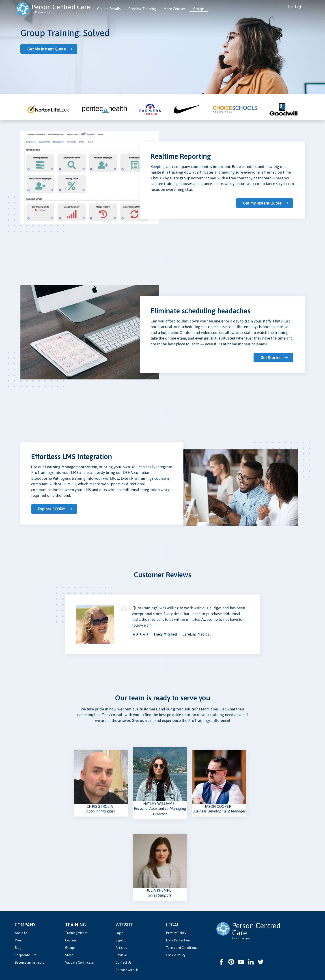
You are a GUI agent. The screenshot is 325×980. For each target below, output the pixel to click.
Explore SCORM (52, 509)
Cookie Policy (176, 955)
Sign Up (121, 940)
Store (69, 955)
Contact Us (123, 963)
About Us (21, 933)
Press (19, 940)
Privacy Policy (176, 933)
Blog (18, 948)
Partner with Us (127, 970)
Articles (121, 948)
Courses (71, 940)
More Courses (175, 9)
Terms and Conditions (182, 948)
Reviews (122, 955)
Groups (199, 9)
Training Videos (76, 933)
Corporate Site (26, 955)
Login (119, 933)
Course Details (109, 9)
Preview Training (142, 9)
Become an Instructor (30, 963)
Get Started (271, 358)
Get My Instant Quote (47, 49)
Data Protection (178, 940)
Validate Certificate (79, 963)
